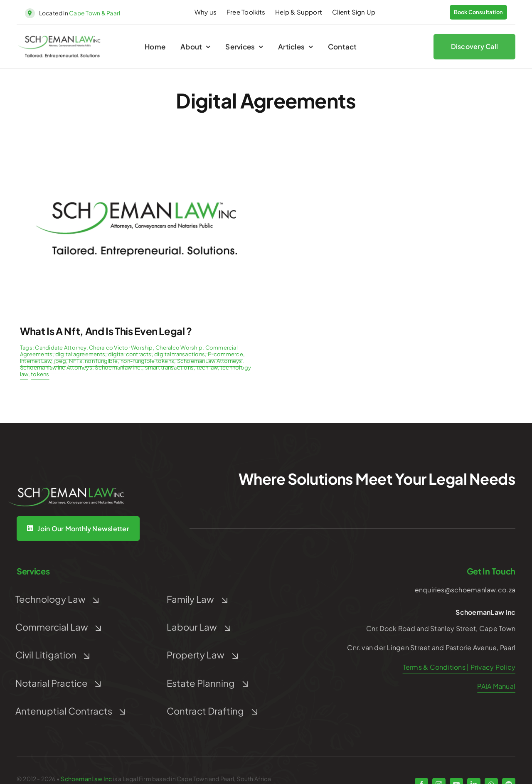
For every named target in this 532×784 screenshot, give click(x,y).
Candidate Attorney (60, 348)
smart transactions (169, 367)
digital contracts (130, 354)
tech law (207, 367)
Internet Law (36, 361)
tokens (40, 374)
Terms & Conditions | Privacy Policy (459, 667)
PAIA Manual (496, 686)
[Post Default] (136, 148)
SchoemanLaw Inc (86, 779)
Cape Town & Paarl (95, 13)
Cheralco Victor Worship (121, 348)
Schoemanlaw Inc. (118, 367)
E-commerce (225, 354)
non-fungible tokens (148, 361)
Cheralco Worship (179, 348)
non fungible (101, 361)
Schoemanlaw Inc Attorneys (56, 367)
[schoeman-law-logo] (59, 41)
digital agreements (80, 354)
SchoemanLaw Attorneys (210, 361)
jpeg (60, 361)
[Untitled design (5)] (66, 476)
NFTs (76, 361)
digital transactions (180, 354)
